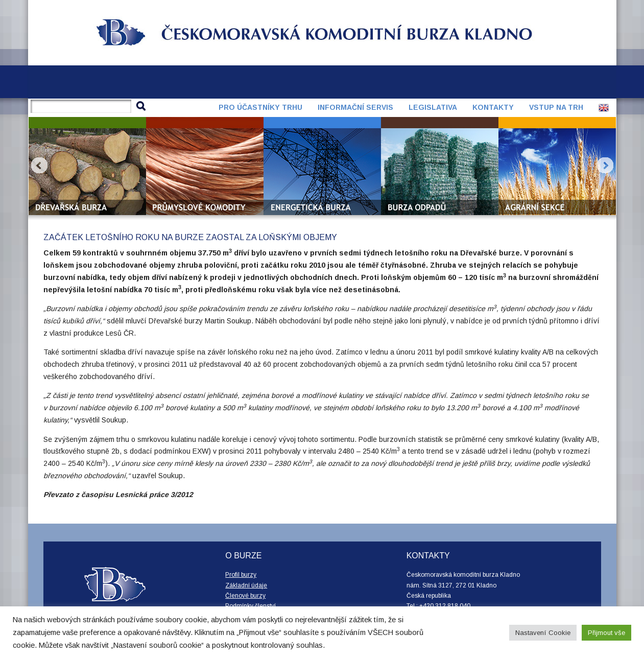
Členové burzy (245, 596)
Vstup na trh (556, 107)
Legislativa (433, 107)
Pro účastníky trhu (260, 107)
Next (605, 166)
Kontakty (493, 107)
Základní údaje (246, 585)
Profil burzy (241, 575)
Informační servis (355, 107)
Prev (39, 166)
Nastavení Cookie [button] (543, 633)
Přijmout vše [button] (606, 633)
